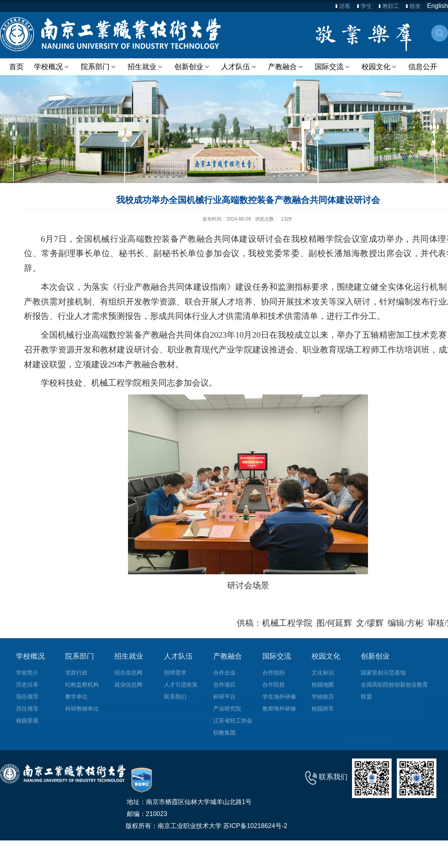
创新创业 (191, 67)
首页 (16, 67)
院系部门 (99, 67)
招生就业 (145, 67)
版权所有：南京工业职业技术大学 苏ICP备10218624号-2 (207, 826)
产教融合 (285, 67)
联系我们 (333, 777)
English (438, 6)
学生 (366, 6)
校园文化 (378, 67)
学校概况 (52, 67)
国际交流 (331, 67)
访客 (345, 6)
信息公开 (421, 67)
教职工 (391, 6)
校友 (415, 6)
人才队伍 (238, 67)
